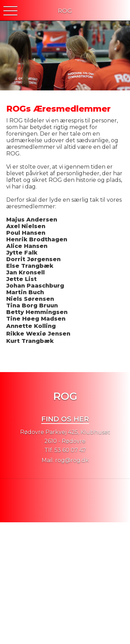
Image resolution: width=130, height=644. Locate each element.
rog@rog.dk (72, 460)
